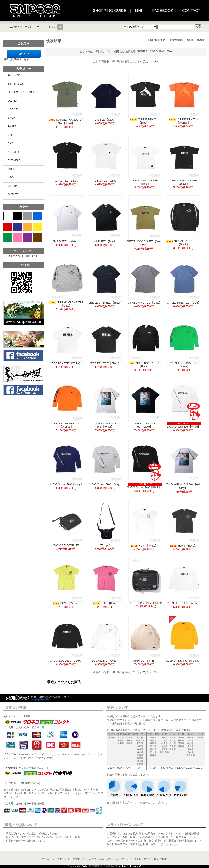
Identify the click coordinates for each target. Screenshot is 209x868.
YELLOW (38, 227)
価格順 (190, 40)
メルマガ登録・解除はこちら (24, 256)
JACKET (13, 101)
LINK (139, 11)
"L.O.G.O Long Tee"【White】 (183, 427)
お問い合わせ (142, 859)
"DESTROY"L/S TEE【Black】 (144, 365)
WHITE (8, 216)
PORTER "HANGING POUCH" (144, 603)
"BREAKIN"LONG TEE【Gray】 (66, 304)
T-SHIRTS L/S (16, 84)
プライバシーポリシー (119, 859)
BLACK (18, 216)
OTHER (12, 169)
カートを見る (52, 27)
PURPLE (28, 237)
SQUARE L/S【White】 (105, 661)
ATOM (164, 859)
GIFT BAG (14, 186)
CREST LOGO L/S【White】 (183, 603)
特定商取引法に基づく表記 (88, 859)
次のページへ (151, 61)
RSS (156, 859)
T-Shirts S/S (14, 75)
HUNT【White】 (144, 546)
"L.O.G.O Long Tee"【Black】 (144, 487)
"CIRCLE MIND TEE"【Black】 (105, 303)
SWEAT (12, 118)
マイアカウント (23, 27)
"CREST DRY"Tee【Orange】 (183, 121)
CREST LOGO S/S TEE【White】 (144, 182)
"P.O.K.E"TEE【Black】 (66, 181)
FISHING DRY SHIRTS (21, 92)
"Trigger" (105, 545)
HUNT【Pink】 (105, 603)
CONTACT (191, 11)
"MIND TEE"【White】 (66, 241)
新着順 (201, 40)
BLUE (38, 216)
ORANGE (28, 227)
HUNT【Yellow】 (66, 603)
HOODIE (13, 109)
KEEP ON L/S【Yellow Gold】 (183, 661)
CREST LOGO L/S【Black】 (66, 661)
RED (8, 227)
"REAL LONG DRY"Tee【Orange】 (66, 425)
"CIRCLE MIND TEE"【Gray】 (144, 303)
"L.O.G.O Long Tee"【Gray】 (105, 484)
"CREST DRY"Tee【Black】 (144, 121)
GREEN (8, 237)
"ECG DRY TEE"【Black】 (105, 363)
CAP (10, 135)
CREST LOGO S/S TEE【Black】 (183, 182)
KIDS (11, 177)
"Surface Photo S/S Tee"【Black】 (144, 425)
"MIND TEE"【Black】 (105, 241)
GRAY (28, 216)
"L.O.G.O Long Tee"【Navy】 (66, 484)
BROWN (38, 237)
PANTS (12, 126)
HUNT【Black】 (183, 546)
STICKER (13, 152)
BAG (10, 143)
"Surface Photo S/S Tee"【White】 (105, 425)
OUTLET (13, 194)
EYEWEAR (14, 160)
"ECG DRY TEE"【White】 (66, 363)
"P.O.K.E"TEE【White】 (105, 181)
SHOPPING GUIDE (110, 11)
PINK (18, 237)
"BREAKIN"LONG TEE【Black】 (183, 243)
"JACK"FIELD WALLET (66, 545)
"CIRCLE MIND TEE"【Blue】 (183, 303)
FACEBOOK (163, 11)
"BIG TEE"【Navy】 (105, 120)
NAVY (18, 227)
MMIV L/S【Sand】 (144, 661)
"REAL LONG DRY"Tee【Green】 (183, 365)
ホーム (46, 859)
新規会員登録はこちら (16, 59)
